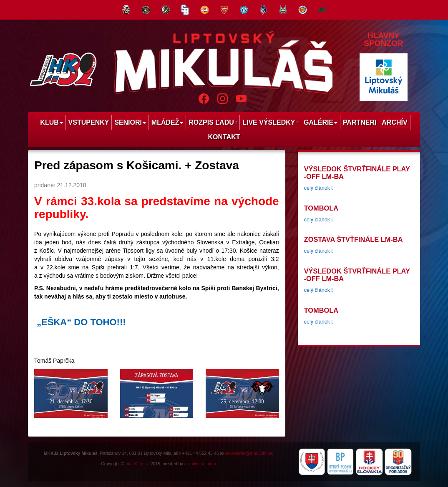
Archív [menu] (394, 122)
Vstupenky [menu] (89, 122)
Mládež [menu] (167, 122)
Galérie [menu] (321, 122)
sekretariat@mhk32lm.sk (249, 453)
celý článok (319, 188)
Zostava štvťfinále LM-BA (354, 239)
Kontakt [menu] (224, 137)
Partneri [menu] (360, 122)
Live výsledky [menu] (270, 122)
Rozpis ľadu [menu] (213, 122)
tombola (321, 208)
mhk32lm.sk (137, 464)
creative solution (200, 464)
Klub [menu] (51, 122)
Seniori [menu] (130, 122)
